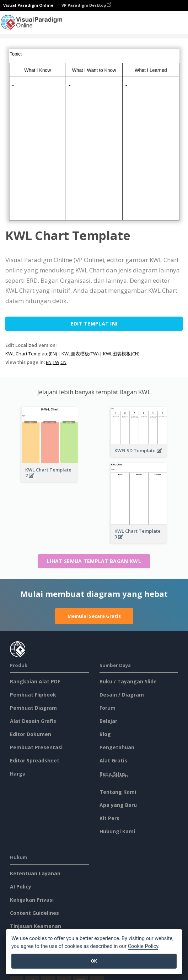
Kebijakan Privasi (32, 900)
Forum (108, 708)
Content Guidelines (34, 913)
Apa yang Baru (118, 805)
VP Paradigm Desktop (86, 5)
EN (49, 362)
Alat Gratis (113, 760)
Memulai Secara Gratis (94, 616)
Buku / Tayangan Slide (128, 681)
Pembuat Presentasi (36, 747)
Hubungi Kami (117, 831)
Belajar (108, 721)
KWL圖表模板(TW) (80, 354)
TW (56, 362)
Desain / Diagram (122, 695)
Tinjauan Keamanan (36, 926)
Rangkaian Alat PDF (35, 681)
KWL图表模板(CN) (121, 354)
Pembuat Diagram (33, 708)
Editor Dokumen (31, 734)
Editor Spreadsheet (35, 760)
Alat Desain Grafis (33, 721)
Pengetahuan (117, 747)
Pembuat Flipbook (33, 695)
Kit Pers (109, 818)
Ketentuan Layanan (35, 873)
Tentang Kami (118, 792)
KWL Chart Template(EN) (31, 354)
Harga (18, 774)
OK (94, 961)
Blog (105, 734)
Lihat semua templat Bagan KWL (94, 561)
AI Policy (21, 887)
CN (63, 362)
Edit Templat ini (94, 324)
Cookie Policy (143, 946)
